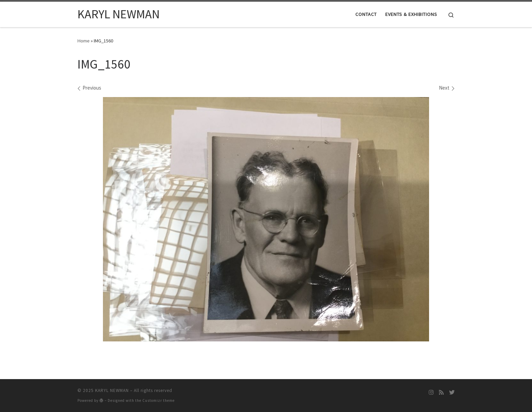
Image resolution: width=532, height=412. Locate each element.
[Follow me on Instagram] (431, 392)
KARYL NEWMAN (112, 390)
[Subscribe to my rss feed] (441, 392)
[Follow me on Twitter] (452, 392)
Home (84, 41)
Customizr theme (158, 400)
